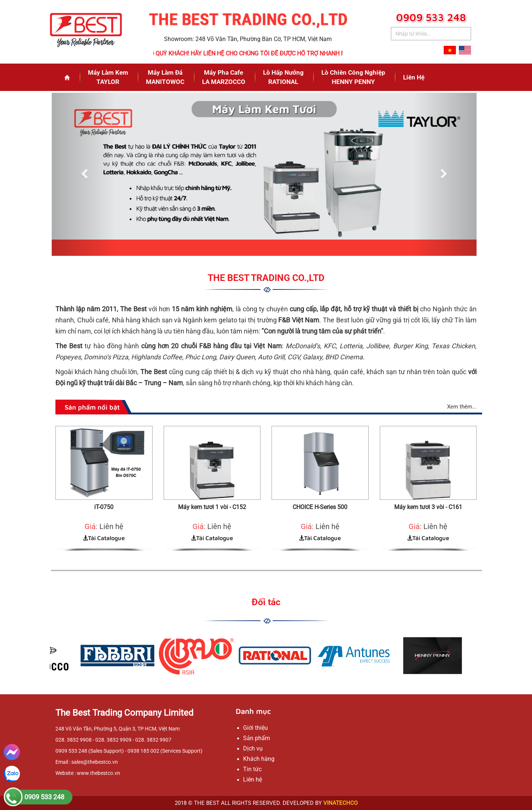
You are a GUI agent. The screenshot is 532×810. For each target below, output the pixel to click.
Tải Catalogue (104, 538)
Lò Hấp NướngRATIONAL (283, 77)
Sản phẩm (257, 738)
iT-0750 (104, 507)
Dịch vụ (253, 748)
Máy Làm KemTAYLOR (108, 77)
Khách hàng (259, 759)
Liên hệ (414, 77)
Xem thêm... (462, 407)
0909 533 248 (44, 797)
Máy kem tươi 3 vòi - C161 (428, 507)
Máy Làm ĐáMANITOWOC (165, 77)
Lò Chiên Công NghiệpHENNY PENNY (353, 77)
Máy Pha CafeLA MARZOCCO (224, 77)
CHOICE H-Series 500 (320, 507)
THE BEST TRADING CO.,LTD (266, 278)
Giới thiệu (255, 728)
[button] (84, 174)
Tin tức (252, 769)
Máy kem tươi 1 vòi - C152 (212, 507)
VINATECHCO (340, 803)
